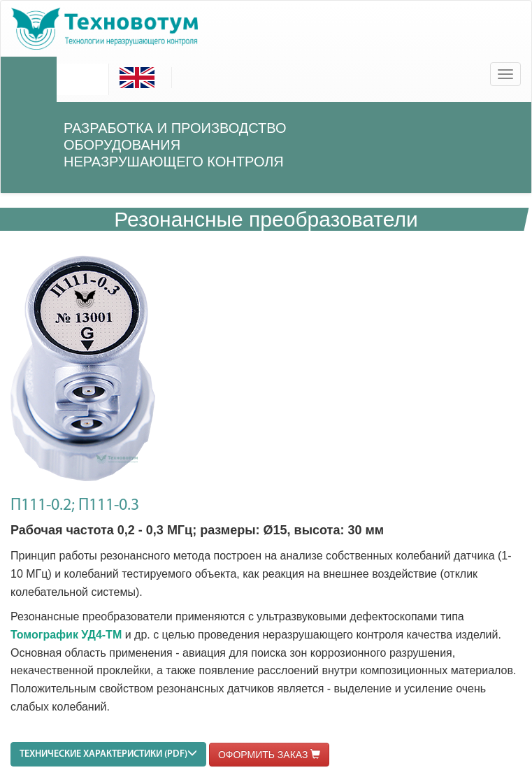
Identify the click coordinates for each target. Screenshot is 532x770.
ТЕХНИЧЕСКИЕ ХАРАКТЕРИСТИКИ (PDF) (108, 754)
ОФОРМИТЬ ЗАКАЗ (269, 755)
